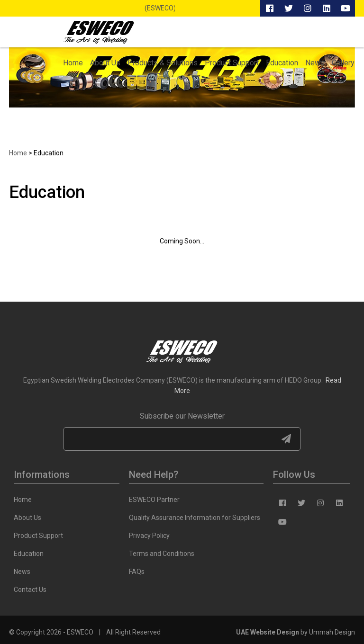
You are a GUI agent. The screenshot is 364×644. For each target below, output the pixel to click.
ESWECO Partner (154, 500)
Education (282, 63)
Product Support (232, 63)
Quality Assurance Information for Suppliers (195, 518)
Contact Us (30, 590)
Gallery (343, 63)
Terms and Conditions (162, 554)
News (315, 63)
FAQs (137, 572)
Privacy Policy (149, 536)
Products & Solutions (163, 63)
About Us (105, 63)
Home (73, 63)
